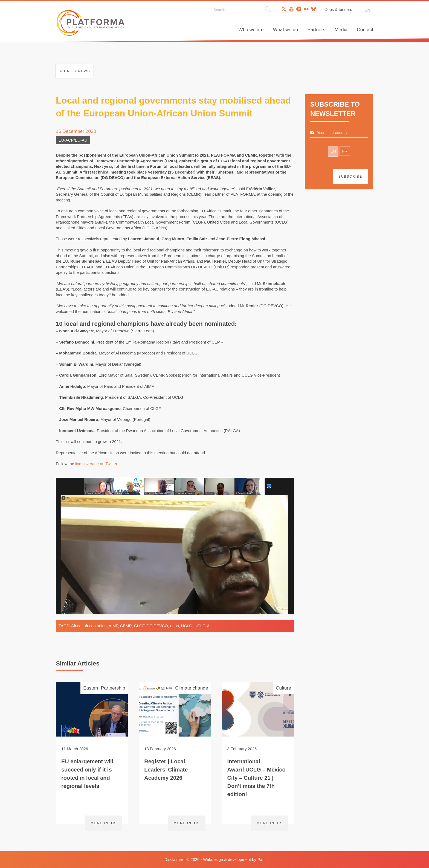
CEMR (126, 626)
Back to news (74, 71)
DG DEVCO (157, 626)
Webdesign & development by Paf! (234, 860)
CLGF (139, 626)
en (367, 10)
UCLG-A (202, 626)
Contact (365, 30)
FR (345, 151)
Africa (76, 626)
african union (95, 626)
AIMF (113, 626)
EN (333, 151)
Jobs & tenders (339, 10)
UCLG (187, 626)
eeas (175, 626)
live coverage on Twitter (96, 464)
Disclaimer (174, 860)
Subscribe (350, 177)
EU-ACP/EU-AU (73, 140)
